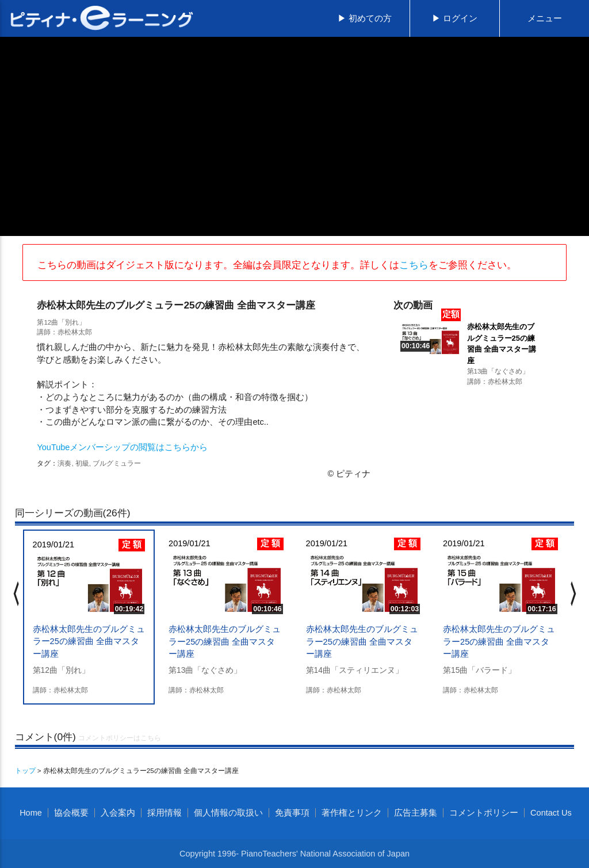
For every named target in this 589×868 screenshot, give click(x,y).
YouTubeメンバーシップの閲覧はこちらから (122, 447)
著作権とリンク (352, 813)
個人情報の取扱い (228, 813)
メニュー (545, 18)
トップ (25, 770)
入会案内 (118, 813)
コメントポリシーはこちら (120, 738)
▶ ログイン (455, 18)
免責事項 (292, 813)
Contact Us (551, 813)
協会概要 (71, 813)
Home (31, 813)
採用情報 (165, 813)
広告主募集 (416, 813)
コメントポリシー (484, 813)
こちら (414, 265)
